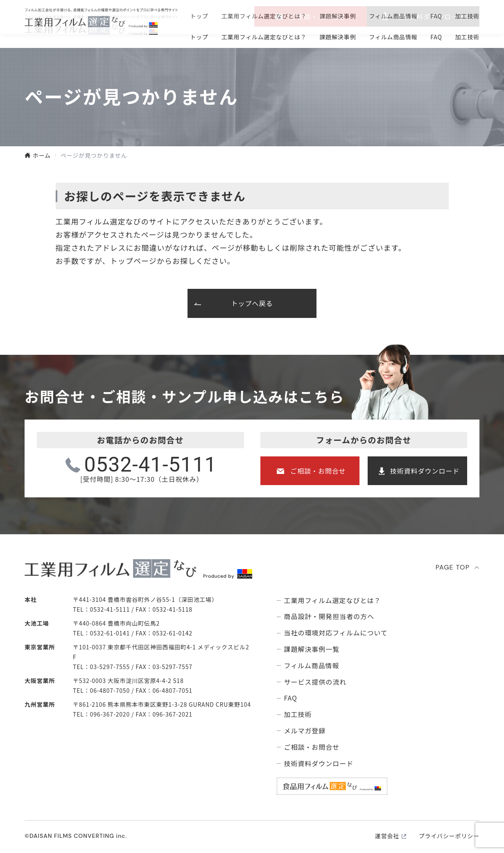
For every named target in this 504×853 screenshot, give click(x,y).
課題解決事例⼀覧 (312, 649)
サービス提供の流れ (315, 682)
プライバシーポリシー (449, 836)
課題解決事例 (338, 37)
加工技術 (467, 37)
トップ (199, 37)
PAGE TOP (453, 567)
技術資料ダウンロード (425, 471)
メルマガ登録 (305, 731)
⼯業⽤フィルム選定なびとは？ (264, 37)
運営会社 (387, 836)
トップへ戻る (252, 303)
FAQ (436, 37)
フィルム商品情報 (393, 37)
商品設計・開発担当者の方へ (329, 616)
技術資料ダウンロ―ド (430, 16)
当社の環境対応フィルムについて (336, 633)
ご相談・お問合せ (318, 16)
